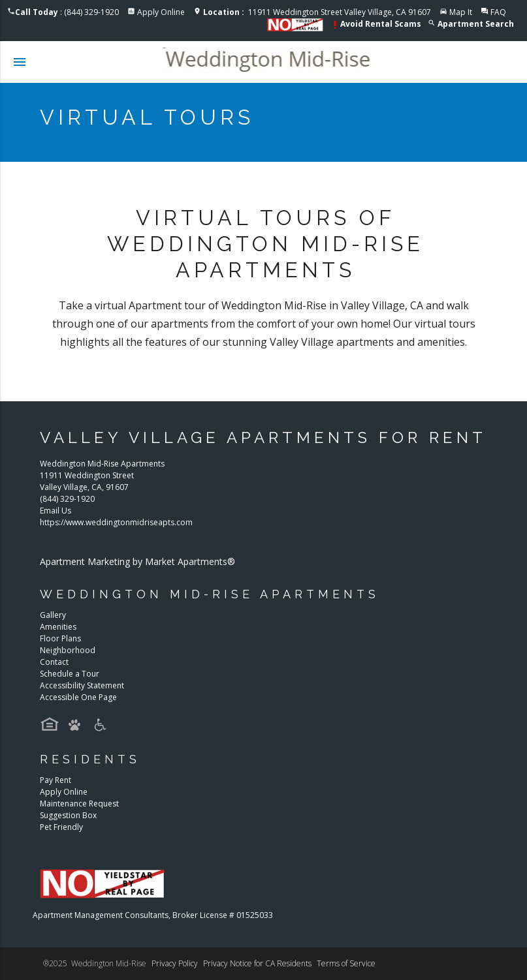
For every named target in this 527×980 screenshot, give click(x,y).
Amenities (58, 627)
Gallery (53, 615)
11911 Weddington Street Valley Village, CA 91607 (317, 12)
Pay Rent (56, 780)
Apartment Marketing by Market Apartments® (137, 561)
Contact (54, 662)
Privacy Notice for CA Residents (257, 963)
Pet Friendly (61, 827)
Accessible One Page (78, 697)
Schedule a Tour (70, 674)
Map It (461, 12)
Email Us (56, 511)
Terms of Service (346, 963)
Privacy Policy (175, 963)
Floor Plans (60, 638)
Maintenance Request (79, 804)
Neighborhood (68, 650)
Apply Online (161, 12)
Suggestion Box (68, 815)
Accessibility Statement (82, 685)
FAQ (498, 12)
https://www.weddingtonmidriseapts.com (116, 522)
